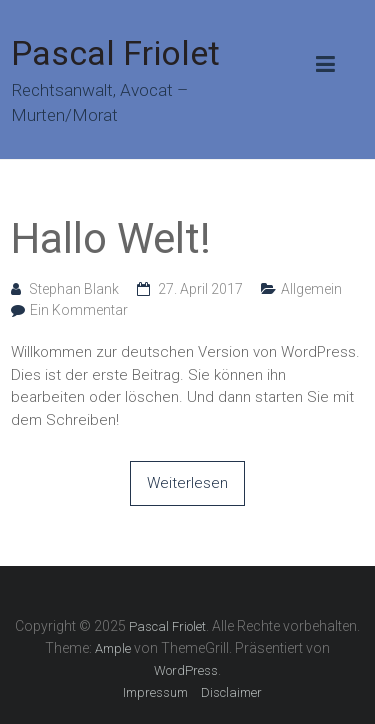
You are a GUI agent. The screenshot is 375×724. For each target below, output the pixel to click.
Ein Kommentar (79, 310)
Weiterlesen (187, 483)
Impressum (155, 692)
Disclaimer (231, 692)
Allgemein (311, 289)
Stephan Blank (74, 289)
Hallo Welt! (111, 238)
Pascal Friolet (115, 53)
